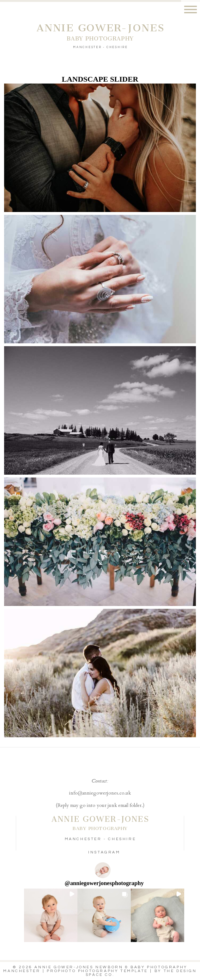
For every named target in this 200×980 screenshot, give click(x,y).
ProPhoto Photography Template (97, 971)
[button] (51, 915)
